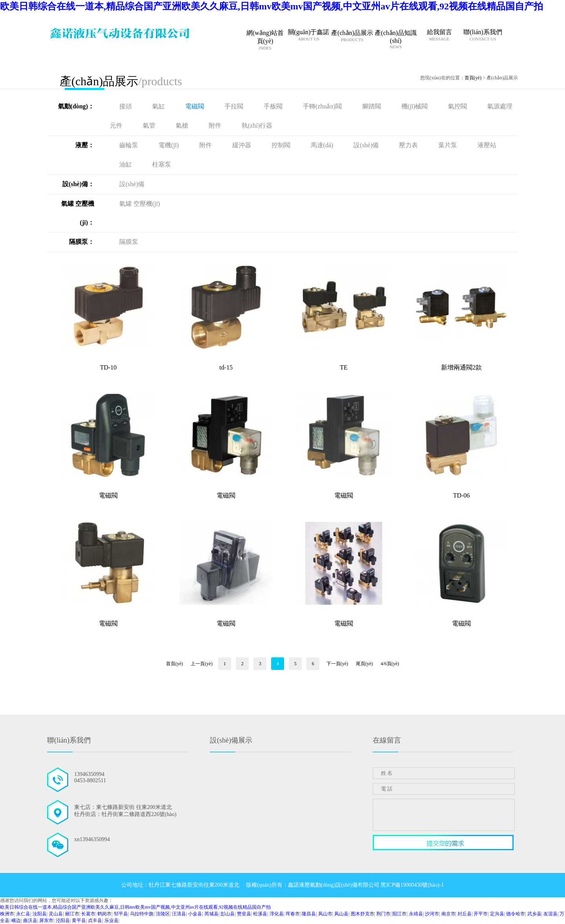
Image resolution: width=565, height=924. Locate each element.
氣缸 (159, 106)
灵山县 (56, 914)
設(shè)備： (78, 184)
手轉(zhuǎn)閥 (323, 106)
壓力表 (409, 145)
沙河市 (432, 914)
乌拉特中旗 (142, 914)
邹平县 (121, 914)
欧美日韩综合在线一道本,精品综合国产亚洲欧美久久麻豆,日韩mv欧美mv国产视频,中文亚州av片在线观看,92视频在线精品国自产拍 (272, 6)
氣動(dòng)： (76, 106)
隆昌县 (309, 914)
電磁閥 (195, 106)
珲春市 (293, 914)
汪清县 (179, 914)
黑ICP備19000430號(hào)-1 (412, 885)
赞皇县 (244, 914)
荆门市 (383, 914)
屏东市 (46, 920)
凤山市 (325, 914)
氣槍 (183, 125)
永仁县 (23, 914)
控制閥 (282, 145)
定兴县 (497, 914)
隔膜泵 (129, 242)
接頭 (126, 106)
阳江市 (399, 914)
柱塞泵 (162, 164)
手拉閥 (235, 106)
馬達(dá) (323, 145)
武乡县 (534, 914)
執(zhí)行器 (257, 125)
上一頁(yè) (201, 664)
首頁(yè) (473, 78)
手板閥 (274, 106)
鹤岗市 (104, 914)
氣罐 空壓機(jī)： (78, 213)
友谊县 (550, 914)
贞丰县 (95, 920)
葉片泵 (448, 145)
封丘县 (465, 914)
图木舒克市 (363, 914)
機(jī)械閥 (416, 106)
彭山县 (228, 914)
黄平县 (79, 920)
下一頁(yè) (337, 664)
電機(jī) (169, 145)
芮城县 (211, 914)
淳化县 (277, 914)
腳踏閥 (372, 106)
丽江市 (72, 914)
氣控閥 (458, 106)
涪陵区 (163, 914)
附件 (216, 125)
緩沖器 (242, 145)
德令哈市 (516, 914)
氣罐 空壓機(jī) (140, 204)
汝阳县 (40, 914)
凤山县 (341, 914)
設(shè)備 (367, 145)
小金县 (195, 914)
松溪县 (260, 914)
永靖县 (416, 914)
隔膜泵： (82, 242)
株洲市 (7, 914)
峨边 (16, 920)
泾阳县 (63, 920)
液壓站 (487, 145)
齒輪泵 (129, 145)
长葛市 (88, 914)
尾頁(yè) (364, 664)
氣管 (150, 125)
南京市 (448, 914)
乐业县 (111, 920)
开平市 (481, 914)
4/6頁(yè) (390, 664)
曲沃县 (30, 920)
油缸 (126, 164)
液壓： (85, 145)
